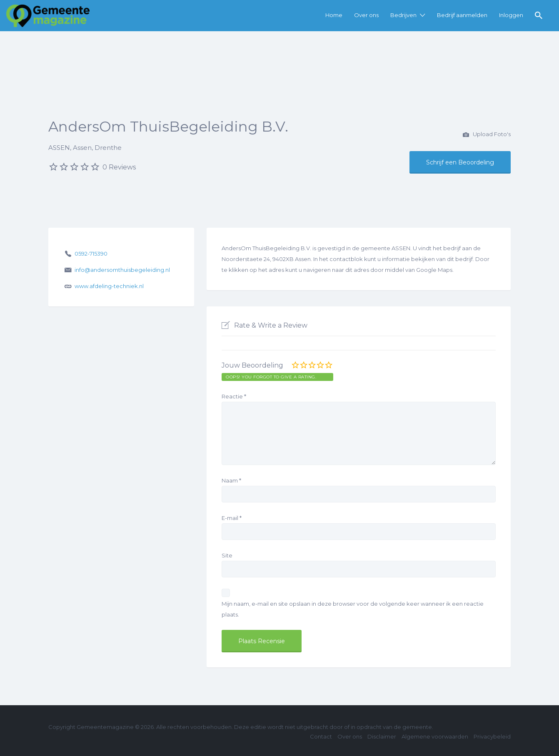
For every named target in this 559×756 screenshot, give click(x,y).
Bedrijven (403, 15)
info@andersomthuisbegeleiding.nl (122, 270)
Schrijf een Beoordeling (460, 162)
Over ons (366, 15)
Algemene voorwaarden (435, 736)
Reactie (234, 396)
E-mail (232, 518)
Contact (321, 736)
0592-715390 (91, 254)
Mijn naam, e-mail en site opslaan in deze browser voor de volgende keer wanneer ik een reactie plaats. (353, 609)
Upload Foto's (487, 135)
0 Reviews (119, 167)
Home (334, 15)
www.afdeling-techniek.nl (109, 286)
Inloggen (511, 15)
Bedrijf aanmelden (462, 15)
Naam (231, 480)
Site (227, 555)
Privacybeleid (492, 736)
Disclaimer (382, 736)
